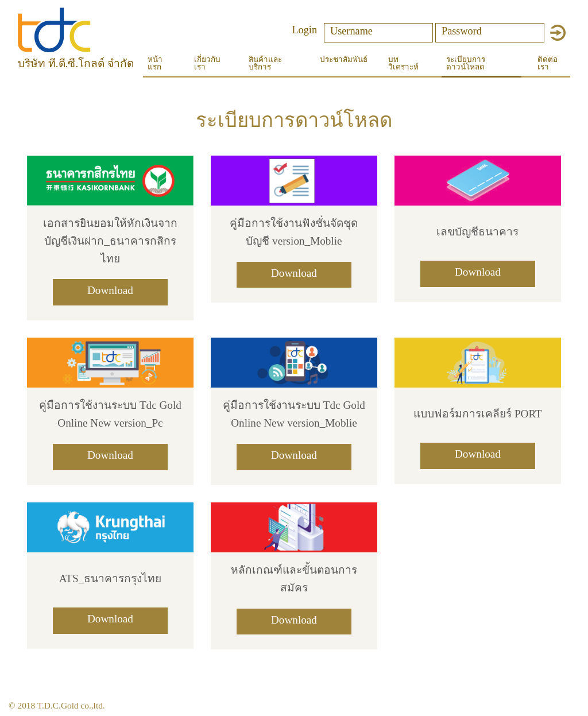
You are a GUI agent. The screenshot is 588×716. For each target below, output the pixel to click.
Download (110, 290)
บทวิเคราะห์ (403, 63)
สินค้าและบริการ (265, 63)
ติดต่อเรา (548, 63)
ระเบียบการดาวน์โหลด (466, 63)
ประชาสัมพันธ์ (344, 59)
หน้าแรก (155, 63)
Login (304, 30)
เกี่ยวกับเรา (207, 63)
